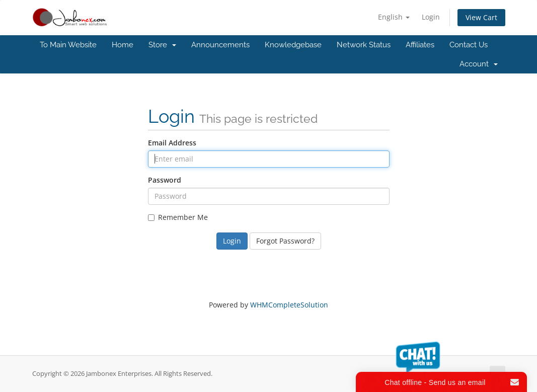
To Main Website (68, 45)
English (394, 17)
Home (123, 45)
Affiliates (420, 45)
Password (165, 180)
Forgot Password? (285, 241)
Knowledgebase (293, 45)
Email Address (172, 143)
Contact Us (469, 45)
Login (431, 17)
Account (479, 64)
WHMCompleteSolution (289, 305)
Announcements (220, 45)
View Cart (481, 17)
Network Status (364, 45)
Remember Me (178, 217)
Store (162, 45)
